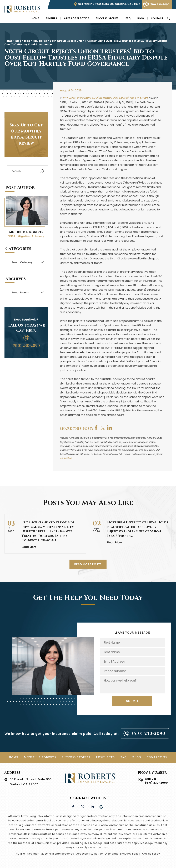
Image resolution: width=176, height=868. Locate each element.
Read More (29, 547)
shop (110, 428)
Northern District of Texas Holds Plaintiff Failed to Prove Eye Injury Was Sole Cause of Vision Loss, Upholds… (138, 529)
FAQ (128, 18)
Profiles (51, 18)
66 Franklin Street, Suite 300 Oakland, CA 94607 (109, 4)
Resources (105, 757)
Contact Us (157, 757)
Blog (141, 18)
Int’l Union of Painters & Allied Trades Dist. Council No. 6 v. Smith (105, 98)
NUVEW (21, 854)
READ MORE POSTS (88, 564)
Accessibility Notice (90, 854)
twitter (103, 428)
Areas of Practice (76, 18)
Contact (157, 18)
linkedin (92, 807)
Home (35, 18)
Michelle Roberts (40, 757)
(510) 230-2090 (160, 4)
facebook (97, 428)
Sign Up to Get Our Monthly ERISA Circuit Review (26, 134)
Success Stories (107, 18)
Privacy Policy (131, 854)
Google (101, 807)
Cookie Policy (151, 854)
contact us (66, 458)
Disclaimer (112, 854)
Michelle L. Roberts (26, 232)
